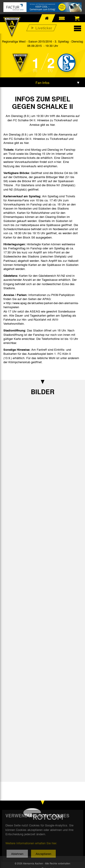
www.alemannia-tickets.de (23, 158)
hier (59, 162)
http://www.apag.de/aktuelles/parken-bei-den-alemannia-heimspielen (41, 305)
